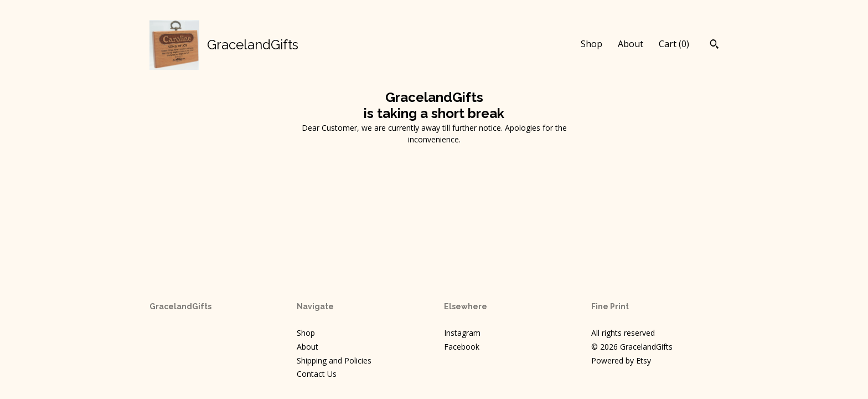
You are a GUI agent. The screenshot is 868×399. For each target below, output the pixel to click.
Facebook (462, 347)
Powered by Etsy (621, 360)
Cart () (674, 44)
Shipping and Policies (334, 360)
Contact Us (317, 374)
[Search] (714, 45)
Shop (591, 44)
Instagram (462, 333)
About (631, 44)
